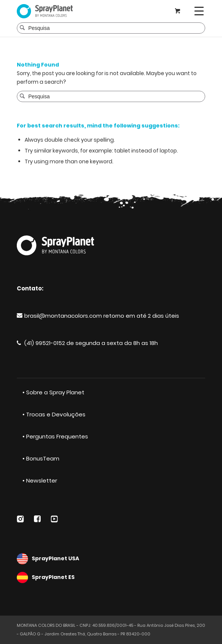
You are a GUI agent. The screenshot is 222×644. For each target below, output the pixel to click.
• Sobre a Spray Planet (53, 392)
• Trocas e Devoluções (54, 414)
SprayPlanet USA (111, 559)
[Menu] (199, 11)
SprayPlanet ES (111, 577)
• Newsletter (40, 480)
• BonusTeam (41, 458)
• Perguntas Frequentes (55, 436)
